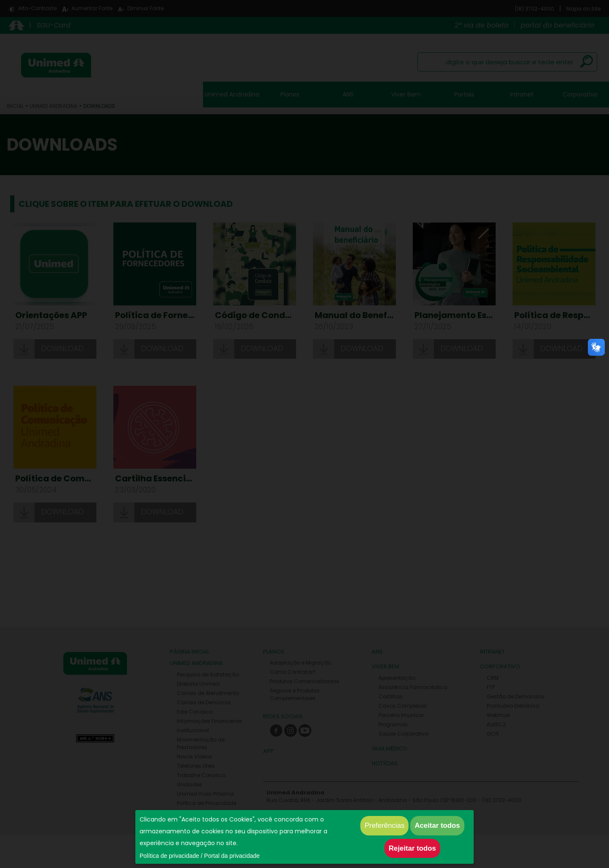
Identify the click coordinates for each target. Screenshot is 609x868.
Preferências (384, 825)
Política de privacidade (169, 856)
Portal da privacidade (232, 856)
